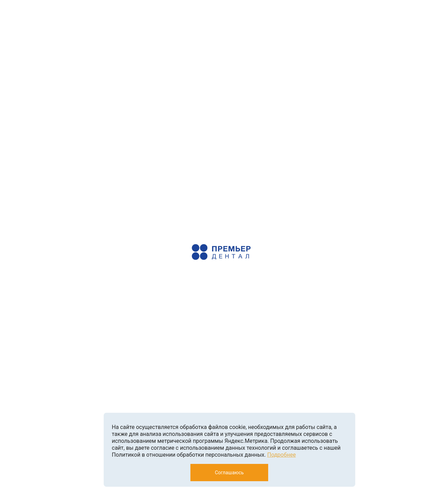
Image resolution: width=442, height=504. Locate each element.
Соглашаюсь (229, 473)
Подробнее (281, 455)
